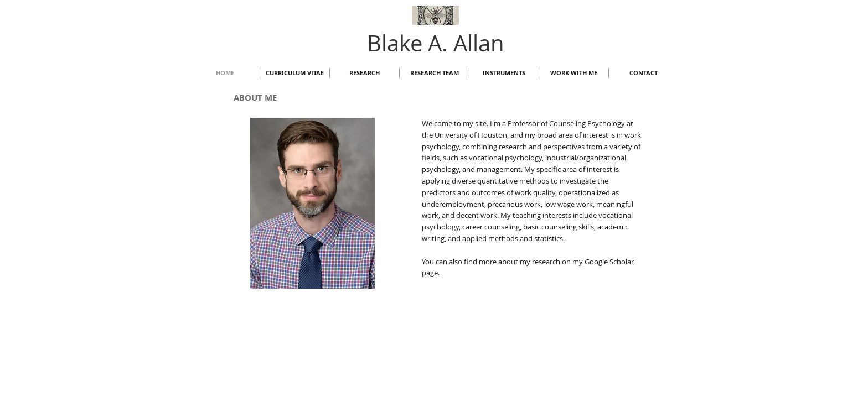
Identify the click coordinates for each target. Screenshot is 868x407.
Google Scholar (609, 262)
